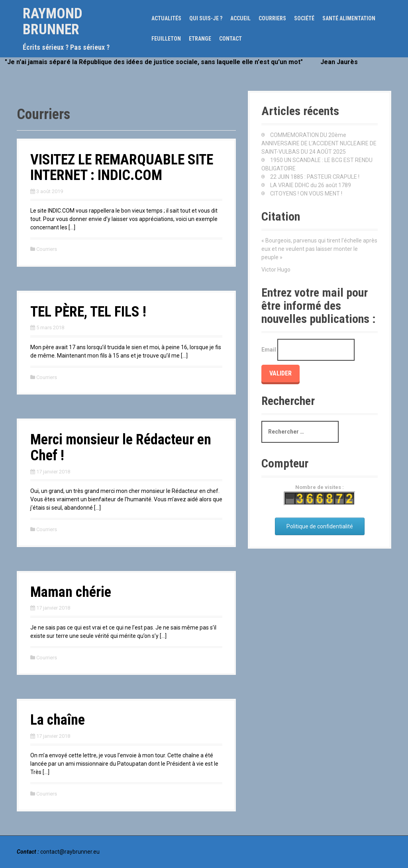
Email (269, 350)
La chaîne (58, 720)
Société (304, 18)
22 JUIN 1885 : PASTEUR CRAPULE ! (315, 177)
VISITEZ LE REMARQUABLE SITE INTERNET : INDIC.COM (122, 168)
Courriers (272, 18)
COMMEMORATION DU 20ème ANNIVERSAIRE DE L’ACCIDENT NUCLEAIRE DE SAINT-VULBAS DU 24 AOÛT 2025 (319, 143)
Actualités (166, 18)
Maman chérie (71, 592)
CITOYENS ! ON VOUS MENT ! (306, 194)
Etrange (200, 39)
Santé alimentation (349, 18)
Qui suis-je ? (206, 18)
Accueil (240, 18)
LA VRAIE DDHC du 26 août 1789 (311, 185)
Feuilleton (166, 39)
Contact (230, 39)
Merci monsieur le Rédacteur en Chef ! (121, 448)
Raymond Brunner (53, 22)
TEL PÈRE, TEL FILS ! (88, 312)
